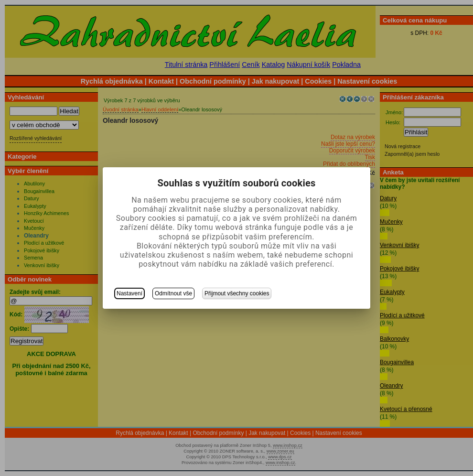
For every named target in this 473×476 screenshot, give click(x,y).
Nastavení (129, 293)
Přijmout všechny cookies (237, 293)
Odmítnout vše (173, 293)
